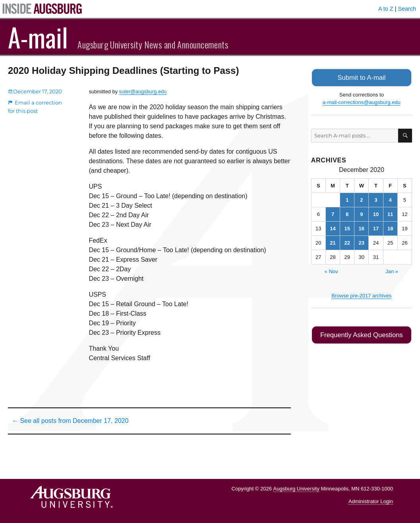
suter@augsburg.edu (143, 92)
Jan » (392, 271)
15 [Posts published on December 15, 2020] (347, 228)
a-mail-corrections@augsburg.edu (362, 102)
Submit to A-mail (362, 77)
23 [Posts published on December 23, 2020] (362, 242)
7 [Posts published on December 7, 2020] (333, 213)
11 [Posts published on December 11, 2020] (390, 213)
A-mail (38, 37)
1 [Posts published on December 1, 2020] (347, 199)
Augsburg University (296, 489)
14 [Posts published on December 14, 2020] (333, 228)
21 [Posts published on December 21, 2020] (333, 242)
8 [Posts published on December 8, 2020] (347, 213)
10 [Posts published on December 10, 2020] (376, 213)
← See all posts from (70, 421)
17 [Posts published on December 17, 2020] (376, 228)
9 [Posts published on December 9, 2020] (361, 213)
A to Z (386, 9)
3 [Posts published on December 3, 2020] (376, 199)
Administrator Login (371, 501)
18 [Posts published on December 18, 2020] (390, 228)
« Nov (331, 271)
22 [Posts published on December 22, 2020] (347, 242)
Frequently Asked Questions (361, 334)
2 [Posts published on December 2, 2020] (361, 199)
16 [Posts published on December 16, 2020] (362, 228)
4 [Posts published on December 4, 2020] (390, 199)
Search (407, 9)
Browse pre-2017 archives (361, 295)
